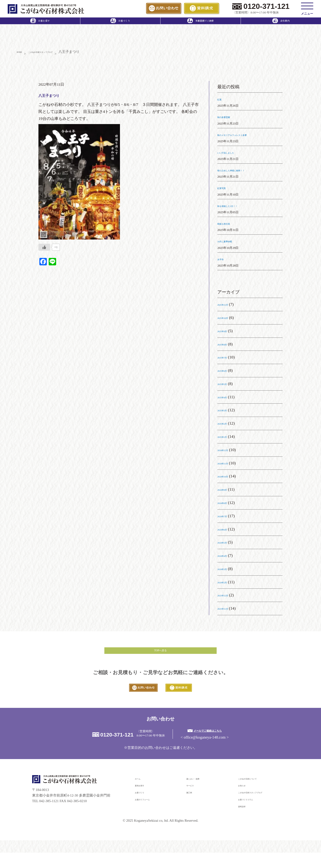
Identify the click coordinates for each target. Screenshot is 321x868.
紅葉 (221, 101)
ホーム (140, 794)
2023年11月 (227, 611)
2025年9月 (226, 333)
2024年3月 (226, 571)
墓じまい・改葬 (199, 794)
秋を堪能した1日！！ (236, 208)
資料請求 (245, 821)
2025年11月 (227, 307)
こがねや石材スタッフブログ (261, 807)
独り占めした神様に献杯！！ (243, 172)
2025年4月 (226, 399)
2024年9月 (226, 492)
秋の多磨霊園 (229, 119)
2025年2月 (226, 426)
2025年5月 (226, 386)
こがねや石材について (256, 794)
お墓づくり (144, 807)
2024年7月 (226, 518)
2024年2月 (226, 584)
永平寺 (223, 261)
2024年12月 (227, 452)
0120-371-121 (266, 6)
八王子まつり (58, 97)
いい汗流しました (233, 155)
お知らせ (245, 800)
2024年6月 (226, 531)
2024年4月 (226, 558)
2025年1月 (226, 439)
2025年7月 (226, 360)
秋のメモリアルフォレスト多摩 (245, 137)
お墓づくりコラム (252, 814)
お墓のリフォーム (149, 814)
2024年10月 (227, 478)
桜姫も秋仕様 (229, 226)
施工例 (192, 807)
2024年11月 (227, 465)
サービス (193, 800)
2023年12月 (227, 597)
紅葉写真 (225, 190)
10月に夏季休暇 (231, 243)
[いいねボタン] (44, 250)
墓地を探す (144, 800)
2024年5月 (226, 545)
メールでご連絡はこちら (228, 745)
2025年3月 (226, 412)
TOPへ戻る (160, 655)
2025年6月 (226, 373)
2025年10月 (227, 320)
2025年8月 (226, 346)
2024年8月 (226, 505)
